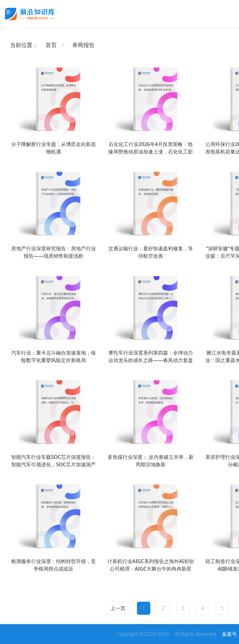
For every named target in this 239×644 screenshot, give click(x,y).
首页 (51, 45)
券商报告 (83, 45)
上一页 (118, 608)
